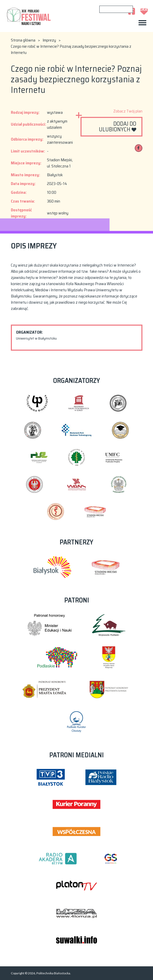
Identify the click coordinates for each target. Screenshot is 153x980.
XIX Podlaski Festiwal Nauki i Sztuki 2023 (29, 16)
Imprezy (49, 40)
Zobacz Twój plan (128, 111)
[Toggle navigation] (142, 23)
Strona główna (23, 40)
